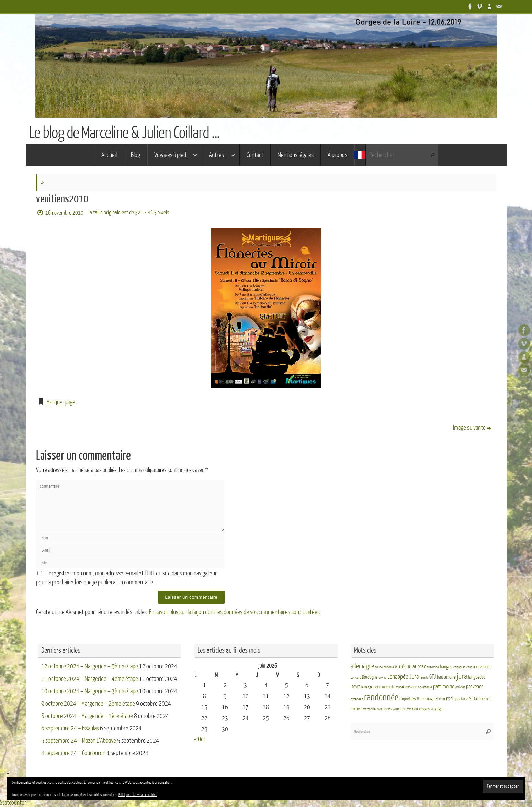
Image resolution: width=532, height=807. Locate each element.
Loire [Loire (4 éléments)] (377, 687)
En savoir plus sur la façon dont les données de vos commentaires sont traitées (234, 612)
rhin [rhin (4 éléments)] (442, 699)
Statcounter (13, 803)
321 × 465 (146, 213)
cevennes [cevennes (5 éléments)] (484, 667)
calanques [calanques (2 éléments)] (459, 667)
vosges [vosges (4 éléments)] (424, 709)
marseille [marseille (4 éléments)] (388, 687)
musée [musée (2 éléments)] (400, 687)
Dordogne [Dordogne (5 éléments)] (370, 677)
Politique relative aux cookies (138, 795)
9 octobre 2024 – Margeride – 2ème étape (88, 704)
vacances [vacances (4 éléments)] (384, 709)
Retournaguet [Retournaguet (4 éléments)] (427, 699)
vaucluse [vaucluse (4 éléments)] (399, 709)
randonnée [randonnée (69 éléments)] (381, 697)
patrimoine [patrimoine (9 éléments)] (444, 687)
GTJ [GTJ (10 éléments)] (433, 677)
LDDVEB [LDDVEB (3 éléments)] (355, 687)
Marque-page (61, 402)
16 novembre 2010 (64, 213)
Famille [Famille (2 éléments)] (424, 678)
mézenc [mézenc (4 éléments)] (411, 687)
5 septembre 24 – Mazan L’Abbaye (79, 741)
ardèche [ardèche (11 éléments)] (403, 667)
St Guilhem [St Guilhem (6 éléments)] (478, 699)
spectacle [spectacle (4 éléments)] (461, 699)
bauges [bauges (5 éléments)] (446, 667)
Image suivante (472, 428)
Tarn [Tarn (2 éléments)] (364, 709)
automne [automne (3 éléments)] (433, 667)
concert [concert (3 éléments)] (356, 678)
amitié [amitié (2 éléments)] (379, 667)
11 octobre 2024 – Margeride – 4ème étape (90, 679)
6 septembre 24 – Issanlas (70, 728)
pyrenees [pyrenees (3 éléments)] (357, 699)
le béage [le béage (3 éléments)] (367, 687)
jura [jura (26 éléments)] (462, 676)
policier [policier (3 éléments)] (460, 687)
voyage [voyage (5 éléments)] (437, 709)
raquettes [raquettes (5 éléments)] (408, 699)
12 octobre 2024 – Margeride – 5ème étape (90, 666)
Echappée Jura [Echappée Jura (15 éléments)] (403, 677)
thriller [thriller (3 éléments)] (372, 709)
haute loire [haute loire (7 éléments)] (446, 677)
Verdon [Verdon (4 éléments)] (412, 709)
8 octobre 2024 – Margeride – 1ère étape (87, 716)
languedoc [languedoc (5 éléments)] (477, 677)
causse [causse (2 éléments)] (471, 667)
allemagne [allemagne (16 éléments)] (362, 666)
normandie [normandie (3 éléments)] (425, 687)
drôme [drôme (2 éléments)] (383, 678)
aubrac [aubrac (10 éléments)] (419, 667)
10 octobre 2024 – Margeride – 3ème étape (90, 691)
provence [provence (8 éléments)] (475, 687)
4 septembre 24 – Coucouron (73, 753)
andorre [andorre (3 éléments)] (389, 667)
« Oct (200, 739)
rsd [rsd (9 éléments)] (449, 699)
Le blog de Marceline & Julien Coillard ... (124, 133)
